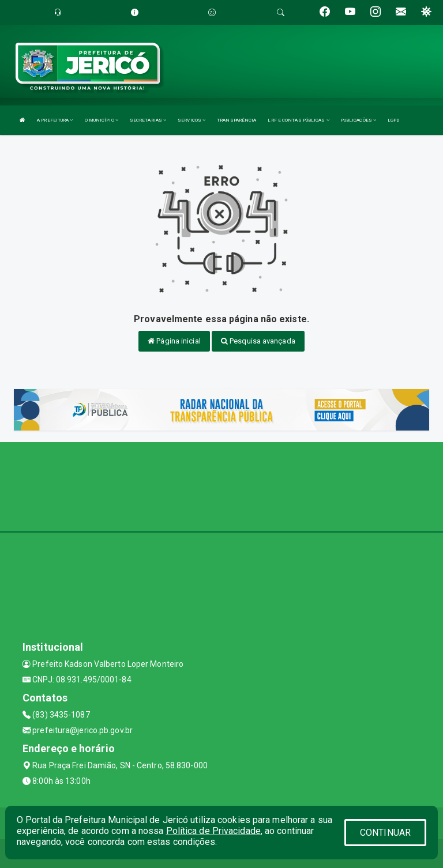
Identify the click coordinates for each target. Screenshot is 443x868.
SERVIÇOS (192, 120)
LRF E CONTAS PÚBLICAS (298, 120)
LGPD (393, 120)
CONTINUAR (385, 833)
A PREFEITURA (55, 120)
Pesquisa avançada (258, 341)
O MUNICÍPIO (102, 120)
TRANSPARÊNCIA (236, 120)
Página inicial (174, 341)
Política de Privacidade (213, 831)
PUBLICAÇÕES (358, 120)
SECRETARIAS (148, 120)
